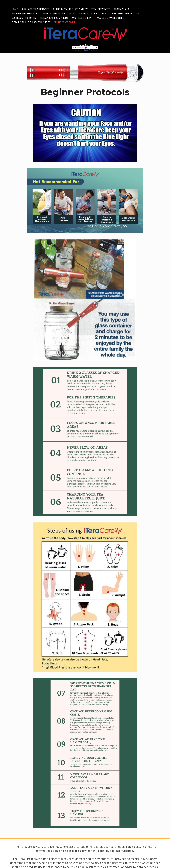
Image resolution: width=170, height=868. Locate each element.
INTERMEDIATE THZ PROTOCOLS (59, 14)
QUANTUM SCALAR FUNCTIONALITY (70, 9)
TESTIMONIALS (121, 9)
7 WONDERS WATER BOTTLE (110, 18)
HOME (15, 9)
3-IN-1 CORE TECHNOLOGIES (35, 9)
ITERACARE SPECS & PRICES (54, 18)
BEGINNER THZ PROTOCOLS (25, 14)
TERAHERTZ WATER (101, 9)
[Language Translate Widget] (85, 48)
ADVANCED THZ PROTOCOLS (92, 14)
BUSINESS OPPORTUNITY (24, 18)
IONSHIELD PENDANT (82, 18)
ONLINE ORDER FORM (64, 22)
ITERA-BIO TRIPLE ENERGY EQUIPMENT (31, 22)
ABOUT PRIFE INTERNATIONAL (125, 14)
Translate (90, 50)
